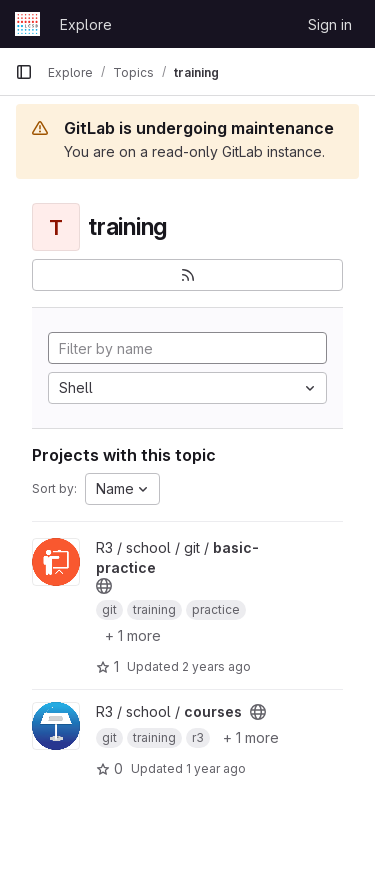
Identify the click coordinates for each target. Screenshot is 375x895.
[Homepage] (27, 24)
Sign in (330, 24)
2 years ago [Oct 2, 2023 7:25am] (216, 666)
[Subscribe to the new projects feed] (187, 275)
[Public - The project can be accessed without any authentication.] (104, 586)
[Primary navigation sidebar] (24, 72)
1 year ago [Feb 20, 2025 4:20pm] (216, 768)
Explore (86, 24)
